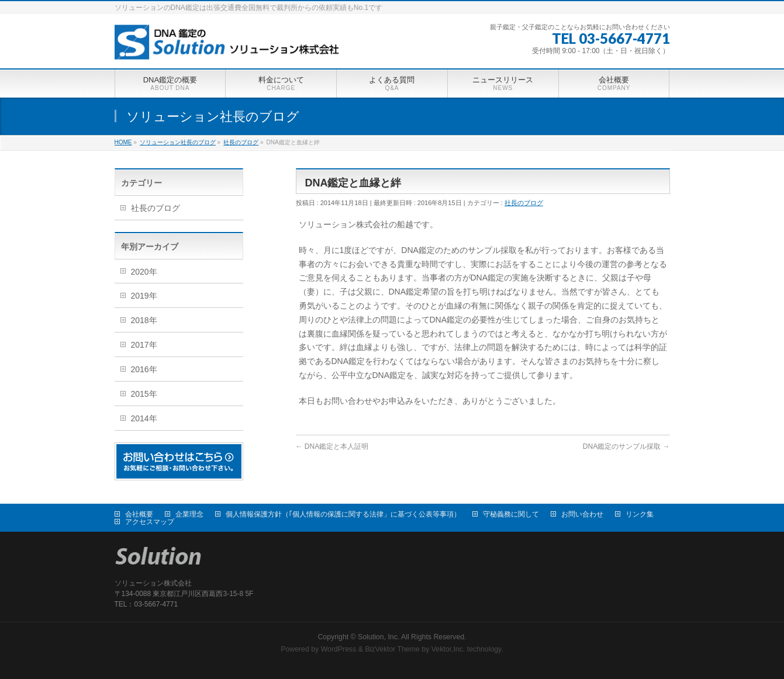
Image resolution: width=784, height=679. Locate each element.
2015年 (144, 394)
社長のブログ (524, 203)
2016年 (144, 369)
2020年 (144, 272)
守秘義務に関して (511, 514)
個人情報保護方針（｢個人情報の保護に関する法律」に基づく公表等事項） (343, 514)
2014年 (144, 418)
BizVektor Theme (392, 649)
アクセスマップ (150, 522)
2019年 (144, 296)
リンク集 (640, 514)
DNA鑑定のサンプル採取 (626, 446)
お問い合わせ (582, 514)
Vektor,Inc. (448, 649)
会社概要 (139, 514)
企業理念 (189, 514)
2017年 (144, 345)
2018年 (144, 320)
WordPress (339, 649)
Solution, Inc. (379, 637)
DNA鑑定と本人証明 (332, 446)
